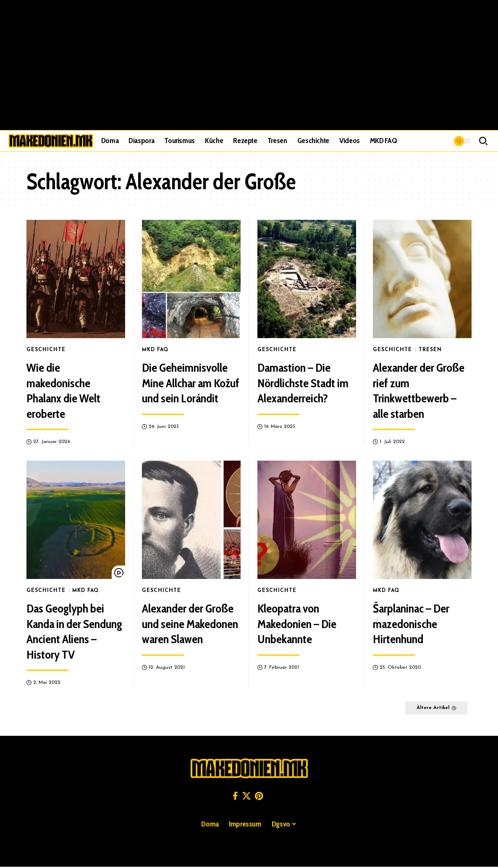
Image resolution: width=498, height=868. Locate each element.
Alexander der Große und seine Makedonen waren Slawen (190, 624)
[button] (483, 141)
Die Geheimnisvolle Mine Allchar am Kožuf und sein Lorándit (191, 383)
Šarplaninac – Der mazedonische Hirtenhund (411, 624)
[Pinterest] (259, 797)
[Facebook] (235, 797)
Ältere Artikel (426, 709)
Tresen (430, 350)
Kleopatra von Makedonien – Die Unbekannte (297, 624)
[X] (246, 797)
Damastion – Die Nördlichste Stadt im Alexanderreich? (303, 383)
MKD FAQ (155, 350)
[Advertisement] (249, 65)
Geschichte (46, 350)
